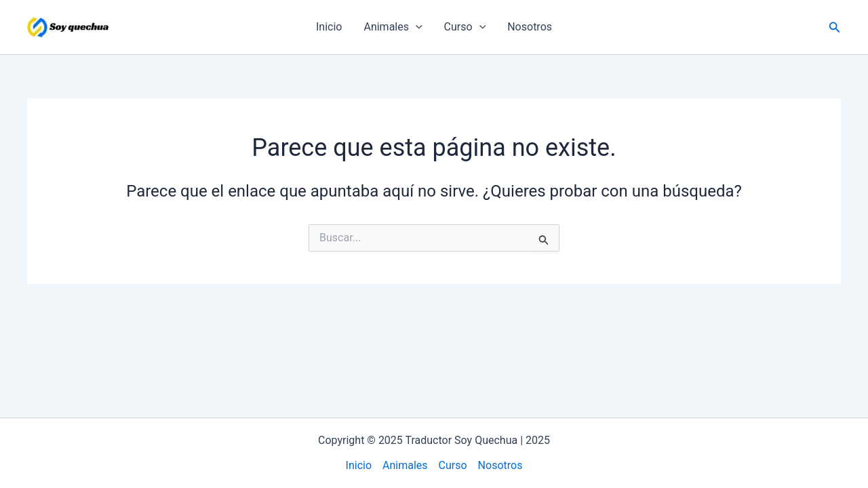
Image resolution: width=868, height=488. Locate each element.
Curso (465, 27)
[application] (416, 27)
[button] (835, 27)
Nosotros (530, 27)
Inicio (329, 27)
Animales (393, 27)
